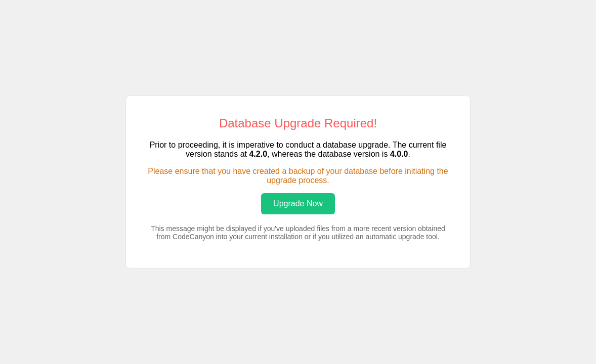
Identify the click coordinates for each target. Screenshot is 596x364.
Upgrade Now (298, 203)
